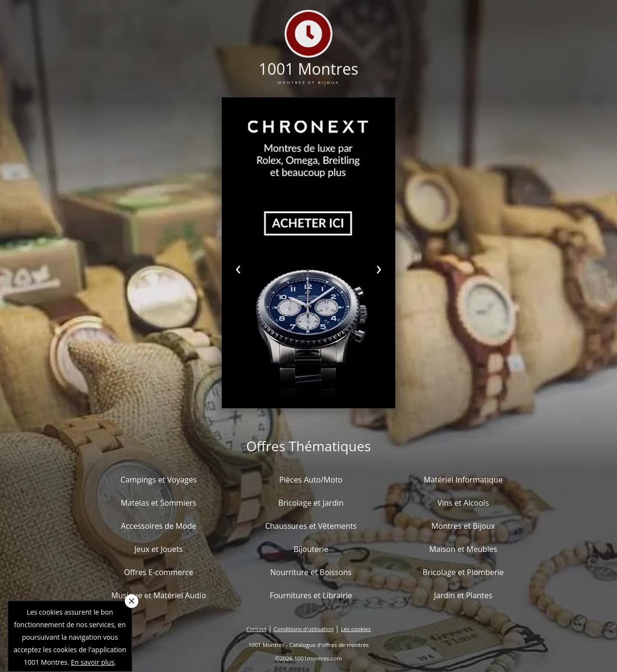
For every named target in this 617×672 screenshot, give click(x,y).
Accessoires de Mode (159, 526)
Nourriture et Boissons (311, 572)
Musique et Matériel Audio (159, 595)
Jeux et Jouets (159, 549)
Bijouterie (311, 549)
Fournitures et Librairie (311, 595)
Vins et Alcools (463, 503)
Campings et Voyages (159, 480)
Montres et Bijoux (463, 526)
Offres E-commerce (159, 572)
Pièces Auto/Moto (311, 480)
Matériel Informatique (463, 480)
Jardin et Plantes (463, 595)
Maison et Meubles (463, 549)
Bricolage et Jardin (311, 503)
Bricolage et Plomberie (463, 572)
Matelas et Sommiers (159, 503)
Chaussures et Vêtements (311, 526)
